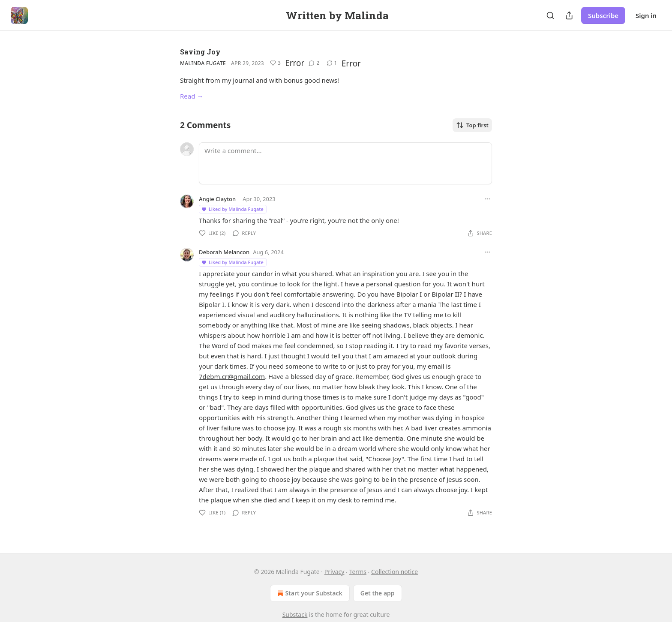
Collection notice (394, 572)
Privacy (334, 572)
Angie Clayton (217, 199)
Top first (472, 125)
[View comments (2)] (314, 63)
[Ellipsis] (488, 199)
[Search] (550, 15)
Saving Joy (200, 52)
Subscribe (603, 15)
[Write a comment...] (345, 163)
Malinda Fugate (203, 63)
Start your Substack (309, 593)
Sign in (646, 15)
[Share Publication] (569, 15)
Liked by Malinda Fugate (232, 209)
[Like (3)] (275, 63)
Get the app (378, 593)
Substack (295, 614)
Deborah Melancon (224, 252)
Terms (358, 572)
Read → (192, 96)
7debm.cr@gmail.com (232, 376)
